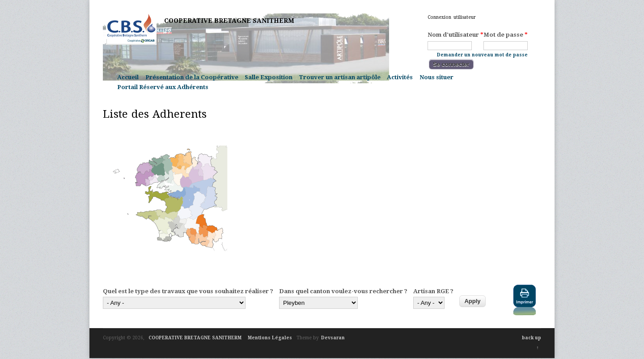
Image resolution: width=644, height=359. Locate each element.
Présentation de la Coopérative (192, 77)
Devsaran (333, 338)
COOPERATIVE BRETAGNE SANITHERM (229, 21)
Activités (400, 77)
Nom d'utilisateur (455, 35)
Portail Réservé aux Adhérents (163, 87)
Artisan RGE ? (433, 291)
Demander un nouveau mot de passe (482, 54)
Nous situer (436, 77)
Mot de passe (506, 35)
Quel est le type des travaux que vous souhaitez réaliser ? (188, 291)
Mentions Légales (270, 338)
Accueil (128, 77)
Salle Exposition (269, 77)
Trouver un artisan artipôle (340, 77)
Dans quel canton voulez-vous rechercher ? (343, 291)
